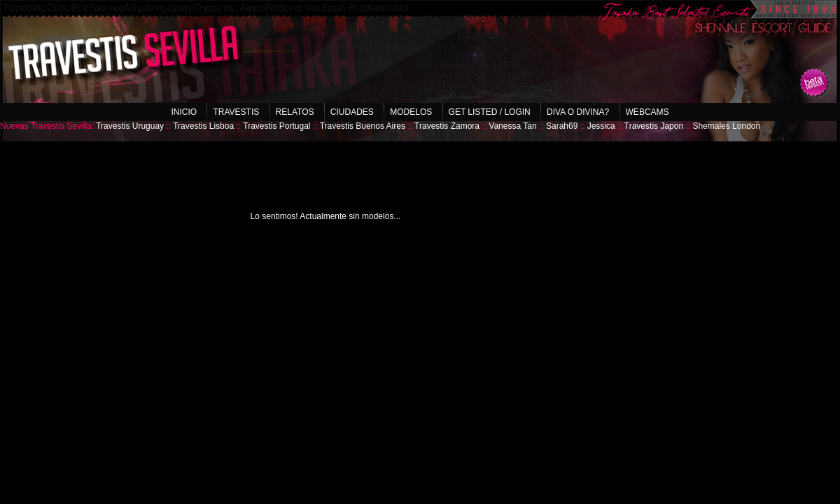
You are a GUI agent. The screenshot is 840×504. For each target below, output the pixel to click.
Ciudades (352, 112)
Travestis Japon (654, 126)
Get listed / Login (490, 112)
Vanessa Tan (512, 126)
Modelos (411, 112)
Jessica (601, 126)
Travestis (236, 112)
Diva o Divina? (578, 112)
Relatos (295, 112)
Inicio (184, 112)
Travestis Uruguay (130, 126)
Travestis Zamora (447, 126)
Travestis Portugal (276, 126)
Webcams (647, 112)
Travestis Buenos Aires (363, 126)
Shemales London (726, 126)
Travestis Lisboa (203, 126)
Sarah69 (562, 126)
